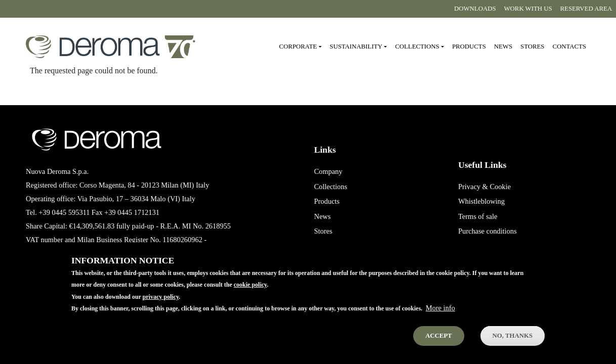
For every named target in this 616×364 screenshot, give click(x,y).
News (503, 47)
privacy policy (161, 305)
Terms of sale (478, 216)
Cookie (500, 187)
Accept (439, 344)
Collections (331, 187)
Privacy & (473, 187)
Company (328, 171)
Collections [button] (417, 47)
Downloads (475, 9)
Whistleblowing (481, 201)
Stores (532, 47)
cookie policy (250, 293)
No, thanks (513, 344)
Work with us (528, 9)
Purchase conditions (488, 231)
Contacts (569, 47)
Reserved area (586, 9)
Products (469, 47)
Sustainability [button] (356, 47)
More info (441, 316)
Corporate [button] (298, 47)
